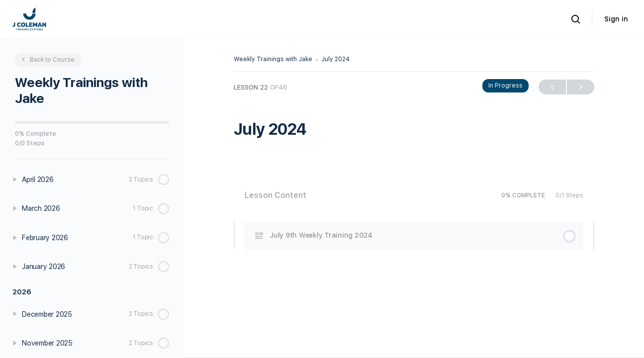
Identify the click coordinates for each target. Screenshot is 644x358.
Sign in (616, 19)
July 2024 (335, 59)
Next (581, 87)
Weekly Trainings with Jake (273, 59)
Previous (552, 87)
